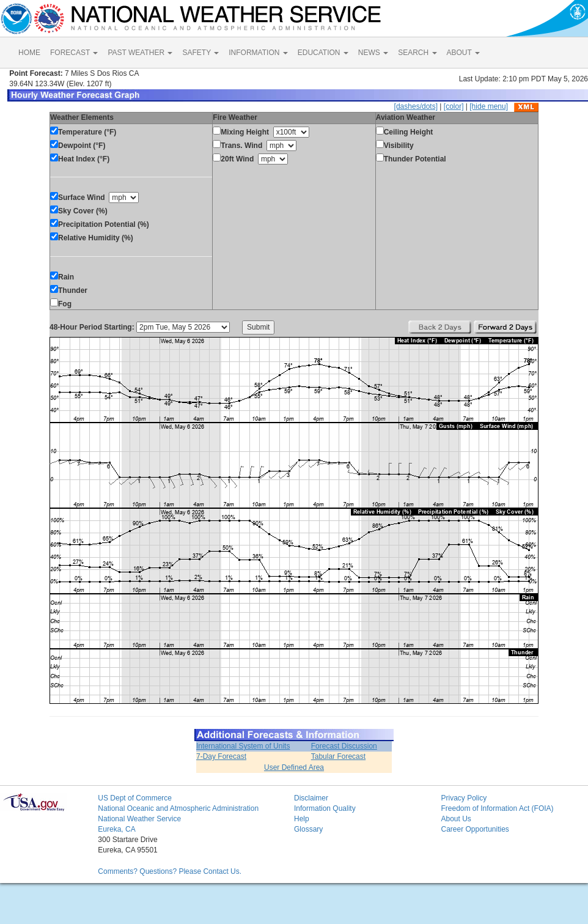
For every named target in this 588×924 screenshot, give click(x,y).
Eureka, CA (116, 829)
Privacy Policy (464, 798)
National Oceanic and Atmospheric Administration (178, 808)
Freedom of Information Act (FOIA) (497, 808)
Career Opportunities (475, 829)
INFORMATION (258, 53)
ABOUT (463, 53)
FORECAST (74, 53)
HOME (29, 53)
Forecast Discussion (344, 746)
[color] (454, 106)
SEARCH (417, 53)
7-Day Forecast (221, 756)
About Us (456, 819)
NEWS (373, 53)
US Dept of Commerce (135, 798)
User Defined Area (294, 767)
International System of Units (243, 746)
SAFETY (200, 53)
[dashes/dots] (416, 106)
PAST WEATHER (140, 53)
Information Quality (325, 808)
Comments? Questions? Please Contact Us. (170, 871)
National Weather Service (139, 819)
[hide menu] (489, 106)
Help (302, 819)
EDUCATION (323, 53)
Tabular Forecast (338, 756)
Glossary (308, 829)
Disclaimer (311, 798)
